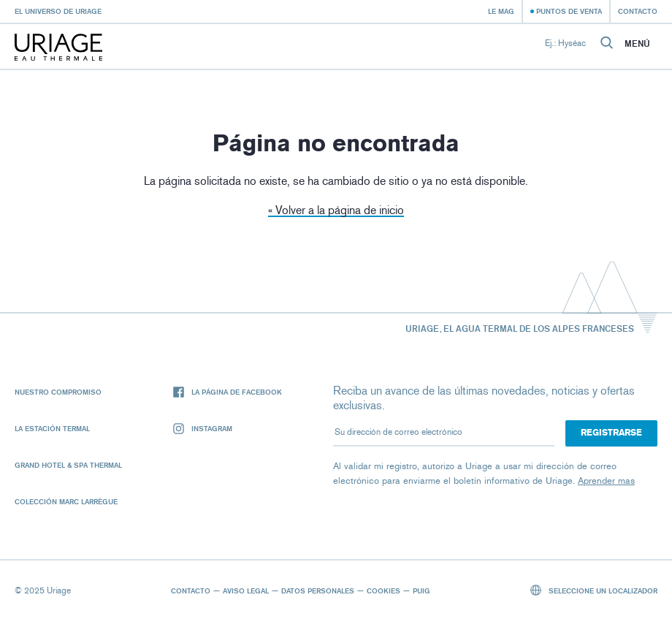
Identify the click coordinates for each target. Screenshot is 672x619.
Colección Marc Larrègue (66, 501)
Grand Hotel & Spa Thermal (68, 465)
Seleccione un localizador (594, 590)
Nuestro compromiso (58, 392)
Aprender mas (606, 481)
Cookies (383, 590)
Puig (421, 590)
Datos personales (318, 590)
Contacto (638, 11)
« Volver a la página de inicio (336, 210)
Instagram (203, 429)
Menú (637, 44)
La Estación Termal (52, 428)
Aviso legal (246, 590)
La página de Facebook (228, 392)
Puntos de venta (569, 11)
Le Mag (501, 11)
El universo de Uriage (58, 11)
